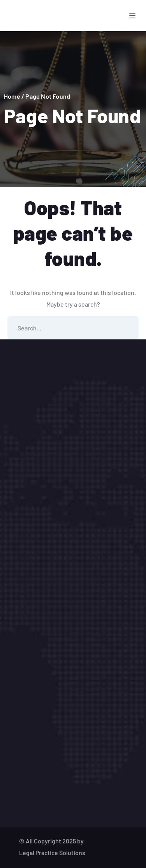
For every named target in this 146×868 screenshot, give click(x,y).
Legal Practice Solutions (52, 858)
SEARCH (127, 328)
